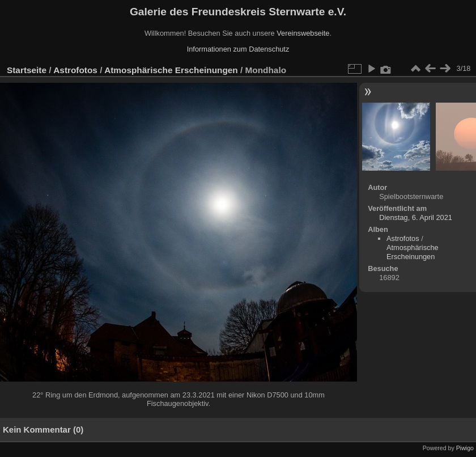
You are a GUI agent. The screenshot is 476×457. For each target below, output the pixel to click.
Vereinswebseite (303, 33)
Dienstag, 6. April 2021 (416, 217)
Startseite (27, 70)
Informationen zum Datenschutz (238, 49)
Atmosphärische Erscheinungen (171, 70)
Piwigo (465, 448)
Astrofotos (75, 70)
